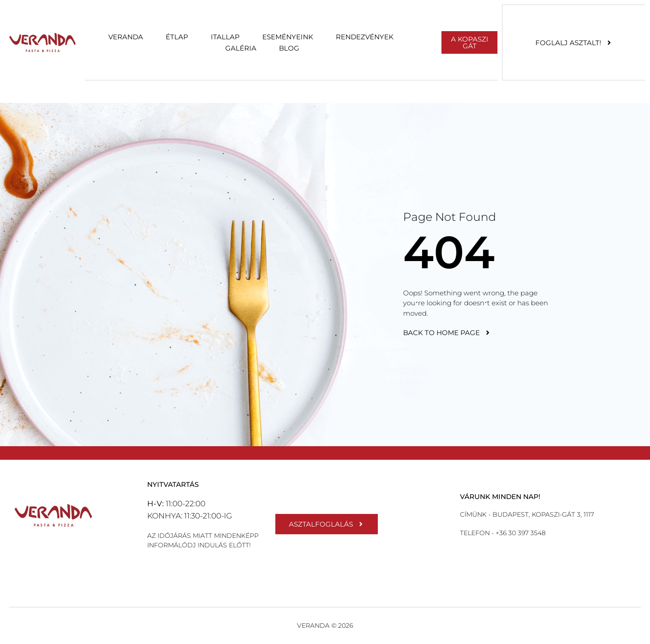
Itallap (225, 37)
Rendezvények (365, 37)
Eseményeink (288, 37)
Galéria (241, 48)
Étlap (177, 37)
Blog (289, 48)
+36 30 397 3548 (520, 533)
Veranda (126, 37)
